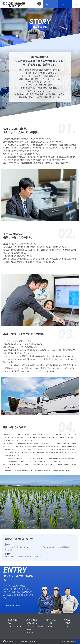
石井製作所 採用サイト (17, 6)
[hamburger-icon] (76, 4)
